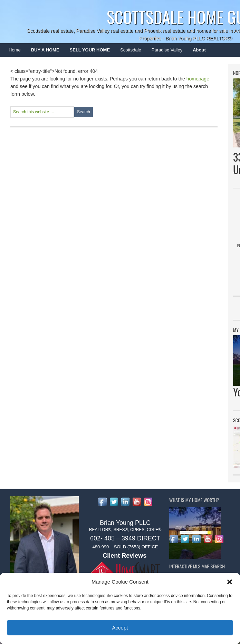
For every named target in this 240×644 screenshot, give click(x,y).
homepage (198, 79)
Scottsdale (128, 52)
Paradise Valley (164, 52)
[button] (230, 582)
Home (15, 50)
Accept (120, 628)
